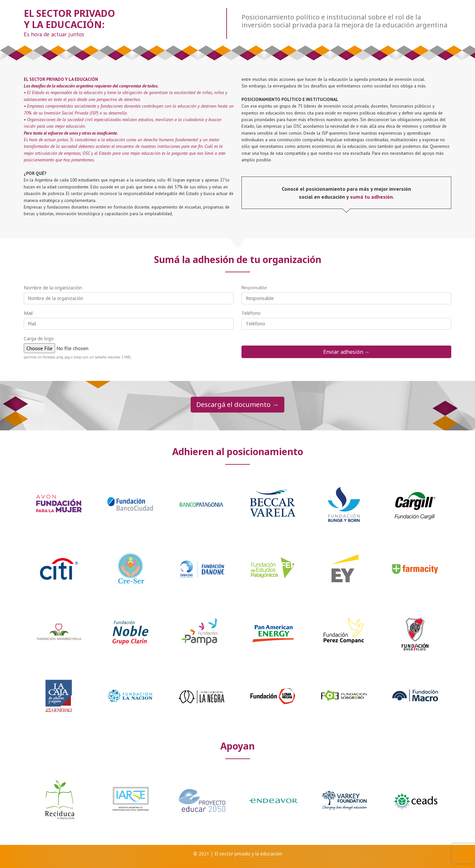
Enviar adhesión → (347, 352)
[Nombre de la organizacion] (129, 298)
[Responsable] (346, 298)
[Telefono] (346, 324)
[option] (59, 506)
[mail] (129, 324)
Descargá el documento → (237, 404)
